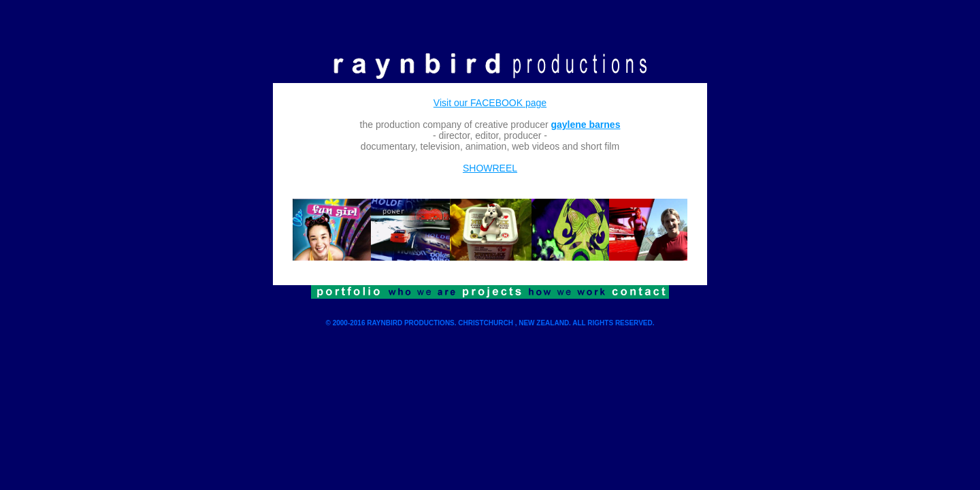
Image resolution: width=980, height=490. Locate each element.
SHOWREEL (490, 168)
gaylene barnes (586, 125)
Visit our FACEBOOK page (490, 103)
